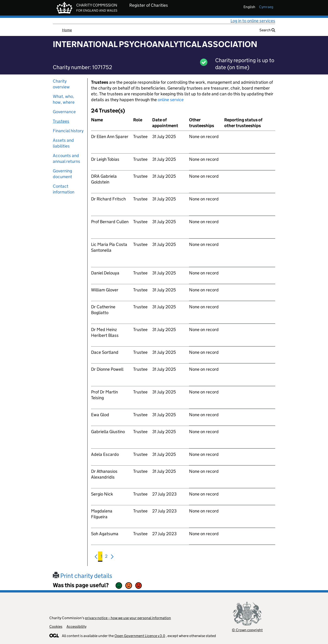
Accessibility (76, 626)
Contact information (64, 189)
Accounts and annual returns (66, 158)
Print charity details (82, 576)
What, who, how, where (64, 99)
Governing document (62, 174)
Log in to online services (253, 21)
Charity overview (61, 84)
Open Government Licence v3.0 (140, 636)
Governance (64, 112)
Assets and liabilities (63, 143)
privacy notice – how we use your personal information (128, 618)
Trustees (61, 121)
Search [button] (267, 30)
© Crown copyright (247, 630)
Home (67, 30)
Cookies (56, 626)
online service (171, 100)
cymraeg (266, 7)
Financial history (68, 131)
